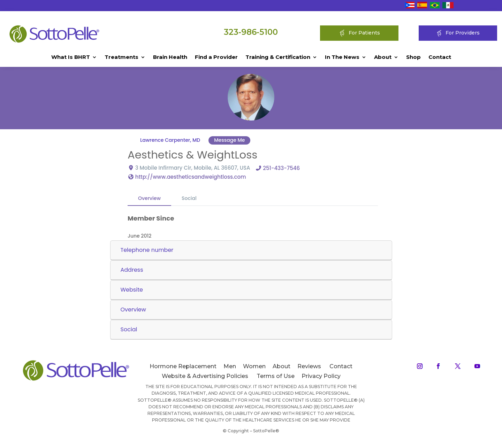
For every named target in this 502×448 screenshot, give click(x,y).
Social (189, 198)
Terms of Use (276, 376)
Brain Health (170, 57)
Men (230, 366)
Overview (149, 198)
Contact (440, 57)
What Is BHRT (71, 57)
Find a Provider (216, 57)
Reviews (309, 366)
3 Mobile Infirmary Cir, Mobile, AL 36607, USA (193, 167)
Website (132, 290)
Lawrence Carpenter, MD (170, 140)
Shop (413, 57)
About (383, 57)
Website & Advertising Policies (205, 376)
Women (254, 366)
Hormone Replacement (183, 366)
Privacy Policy (321, 376)
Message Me (229, 140)
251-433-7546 (281, 168)
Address (132, 270)
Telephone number (147, 250)
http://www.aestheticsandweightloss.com (191, 176)
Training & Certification (278, 57)
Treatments (121, 57)
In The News (342, 57)
